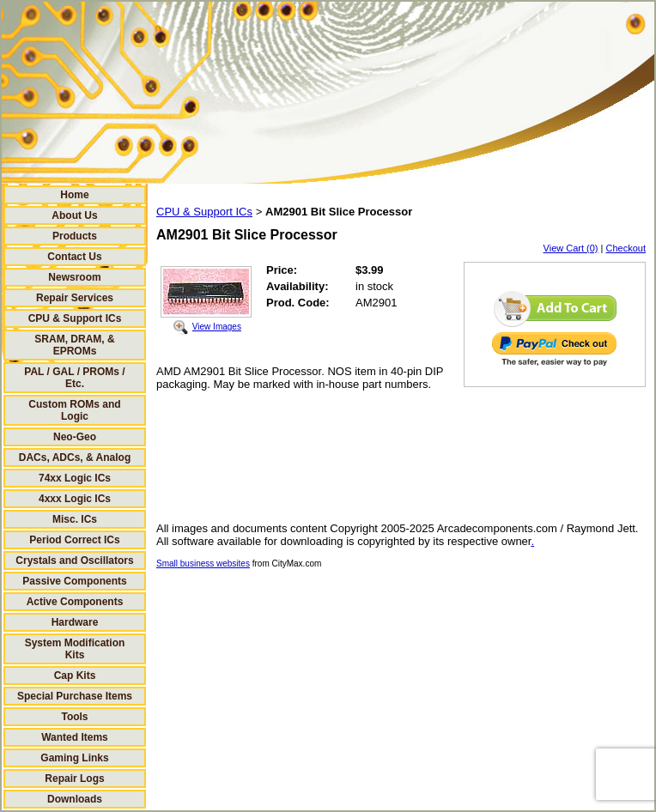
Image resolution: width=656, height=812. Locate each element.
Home (74, 195)
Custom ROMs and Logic (74, 410)
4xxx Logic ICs (75, 499)
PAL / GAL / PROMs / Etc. (74, 378)
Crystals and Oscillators (74, 561)
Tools (74, 717)
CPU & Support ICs (75, 318)
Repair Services (75, 298)
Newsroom (74, 277)
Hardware (75, 622)
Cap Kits (75, 676)
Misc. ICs (75, 519)
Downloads (75, 799)
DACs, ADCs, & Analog (75, 458)
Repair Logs (74, 779)
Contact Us (74, 257)
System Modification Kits (75, 649)
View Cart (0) (571, 248)
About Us (74, 215)
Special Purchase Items (75, 696)
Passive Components (74, 581)
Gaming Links (74, 758)
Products (75, 236)
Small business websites (203, 564)
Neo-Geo (75, 437)
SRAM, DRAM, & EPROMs (74, 345)
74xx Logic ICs (75, 478)
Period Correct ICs (74, 540)
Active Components (75, 602)
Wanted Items (75, 737)
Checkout (626, 248)
